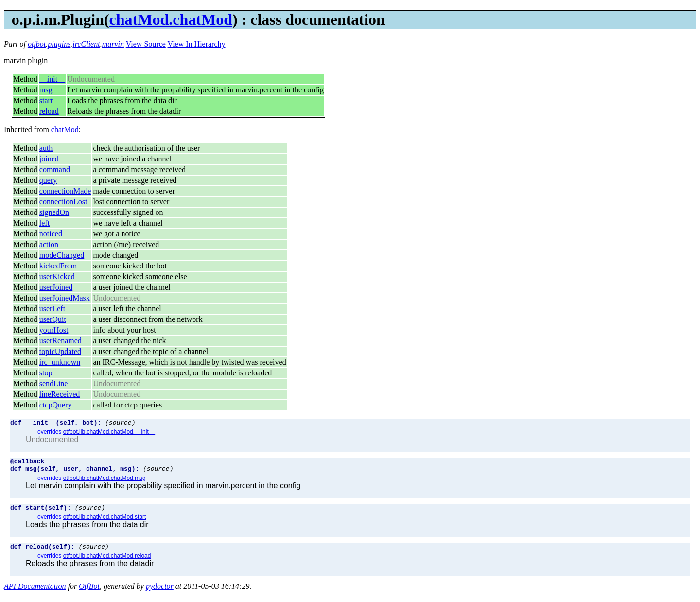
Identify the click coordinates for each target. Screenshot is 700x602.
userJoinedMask (65, 298)
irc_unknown (60, 362)
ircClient (86, 44)
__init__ (52, 79)
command (55, 169)
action (49, 244)
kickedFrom (58, 266)
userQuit (53, 319)
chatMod (65, 130)
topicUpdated (60, 351)
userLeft (52, 309)
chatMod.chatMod (171, 19)
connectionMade (65, 191)
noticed (51, 234)
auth (46, 148)
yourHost (54, 330)
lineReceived (60, 394)
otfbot (37, 44)
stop (46, 373)
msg (46, 90)
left (44, 223)
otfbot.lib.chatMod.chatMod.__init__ (109, 433)
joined (49, 159)
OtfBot (89, 593)
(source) (120, 424)
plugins (59, 44)
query (48, 180)
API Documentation (35, 593)
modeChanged (62, 255)
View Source (146, 44)
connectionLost (63, 202)
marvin (113, 44)
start (46, 100)
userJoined (56, 287)
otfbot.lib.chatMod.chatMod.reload (107, 563)
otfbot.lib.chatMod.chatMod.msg (105, 482)
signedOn (54, 212)
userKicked (57, 276)
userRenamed (61, 341)
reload (49, 111)
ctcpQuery (56, 405)
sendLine (54, 383)
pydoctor (160, 593)
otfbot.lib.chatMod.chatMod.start (105, 523)
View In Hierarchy (197, 44)
